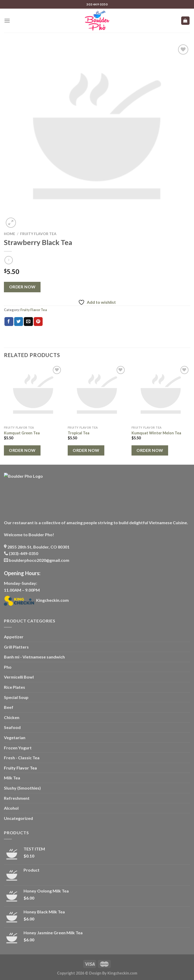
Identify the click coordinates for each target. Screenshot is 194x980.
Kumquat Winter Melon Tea (156, 433)
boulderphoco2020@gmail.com (37, 560)
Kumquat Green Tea (22, 433)
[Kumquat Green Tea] (33, 394)
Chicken (12, 717)
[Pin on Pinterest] (38, 322)
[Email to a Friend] (28, 322)
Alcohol (11, 808)
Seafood (12, 727)
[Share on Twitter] (19, 322)
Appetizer (14, 637)
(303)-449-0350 (21, 553)
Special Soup (16, 697)
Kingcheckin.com (36, 600)
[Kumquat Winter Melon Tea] (161, 394)
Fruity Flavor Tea (38, 234)
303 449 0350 (97, 4)
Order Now (22, 287)
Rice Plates (15, 687)
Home (10, 234)
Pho (8, 667)
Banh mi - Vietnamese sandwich (34, 657)
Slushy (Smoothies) (22, 788)
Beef (9, 707)
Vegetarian (15, 737)
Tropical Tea (79, 433)
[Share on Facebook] (9, 322)
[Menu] (7, 21)
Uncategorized (18, 818)
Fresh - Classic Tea (22, 758)
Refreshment (17, 798)
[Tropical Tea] (97, 394)
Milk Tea (12, 778)
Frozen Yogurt (18, 748)
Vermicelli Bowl (19, 677)
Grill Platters (16, 647)
